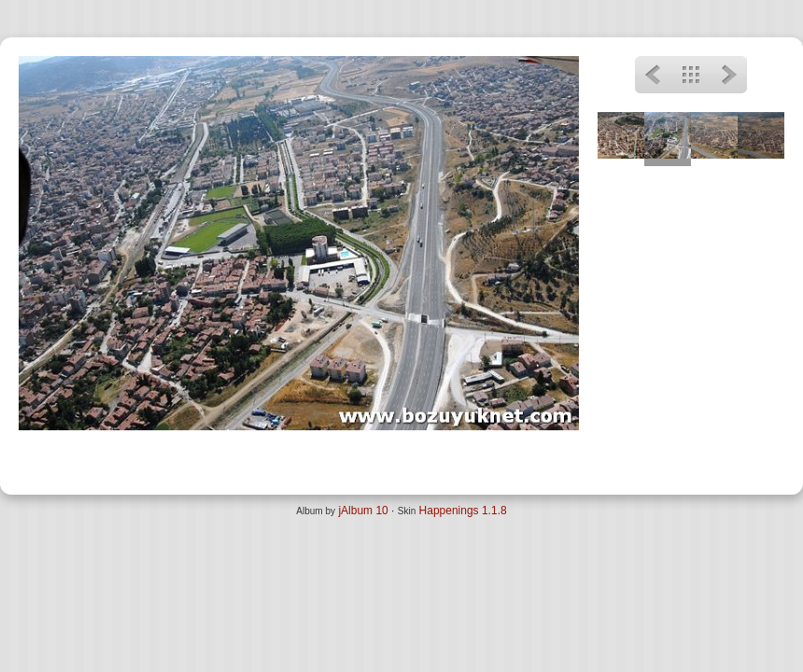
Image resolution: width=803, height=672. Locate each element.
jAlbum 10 (363, 511)
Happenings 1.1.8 (463, 511)
